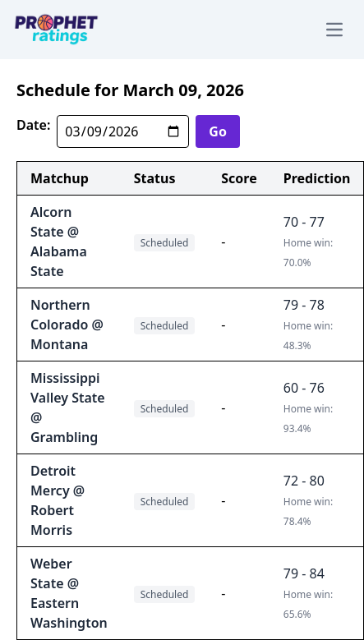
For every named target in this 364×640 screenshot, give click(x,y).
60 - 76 (304, 388)
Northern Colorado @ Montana (67, 325)
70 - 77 (304, 222)
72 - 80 (304, 481)
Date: (33, 125)
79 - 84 (304, 573)
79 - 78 (304, 305)
